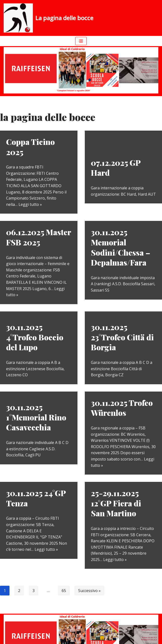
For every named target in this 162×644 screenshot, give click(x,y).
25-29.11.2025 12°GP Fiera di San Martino (116, 503)
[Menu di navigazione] (81, 41)
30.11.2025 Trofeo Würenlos (122, 408)
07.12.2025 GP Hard (116, 168)
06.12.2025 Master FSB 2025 (38, 237)
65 (64, 591)
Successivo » (89, 591)
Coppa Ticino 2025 (30, 147)
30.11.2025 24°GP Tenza (36, 498)
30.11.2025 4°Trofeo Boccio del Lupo (35, 337)
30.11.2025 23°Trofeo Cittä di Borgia (122, 337)
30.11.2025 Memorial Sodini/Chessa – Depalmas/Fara (121, 247)
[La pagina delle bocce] (48, 18)
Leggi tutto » (30, 204)
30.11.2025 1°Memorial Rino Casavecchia (36, 417)
